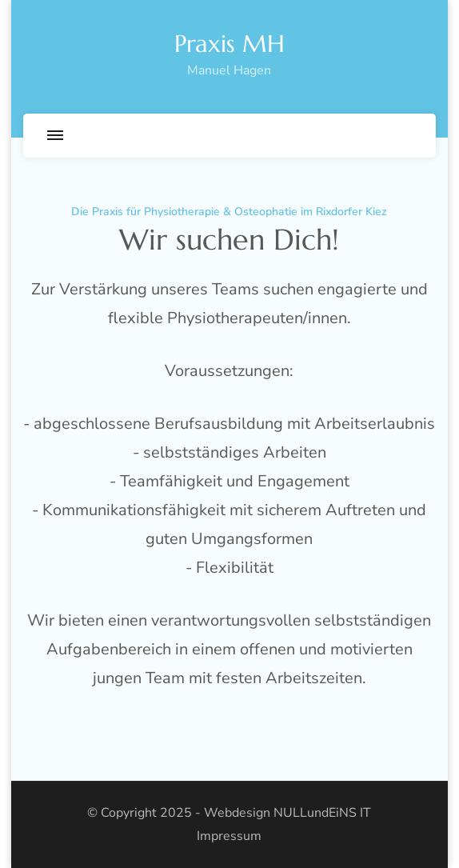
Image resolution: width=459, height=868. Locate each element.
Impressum (229, 836)
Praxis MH (229, 44)
